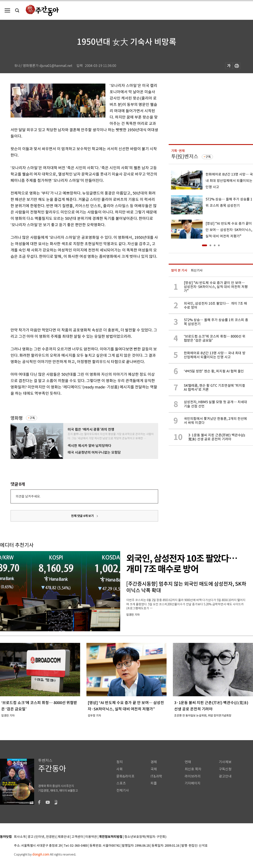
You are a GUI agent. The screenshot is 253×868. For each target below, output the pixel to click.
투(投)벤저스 (185, 156)
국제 (154, 769)
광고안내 (225, 776)
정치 (120, 762)
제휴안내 (64, 837)
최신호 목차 (193, 769)
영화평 (17, 418)
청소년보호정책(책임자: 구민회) (145, 837)
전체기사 (123, 790)
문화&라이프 (125, 776)
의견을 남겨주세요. (28, 496)
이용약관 (91, 837)
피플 (154, 783)
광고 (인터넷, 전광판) (42, 837)
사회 (120, 769)
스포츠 (121, 783)
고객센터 (77, 837)
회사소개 (20, 837)
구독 (32, 418)
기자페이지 (193, 783)
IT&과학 (156, 776)
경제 (154, 762)
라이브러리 (193, 776)
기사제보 (225, 762)
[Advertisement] (74, 292)
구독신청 (225, 769)
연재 (188, 762)
